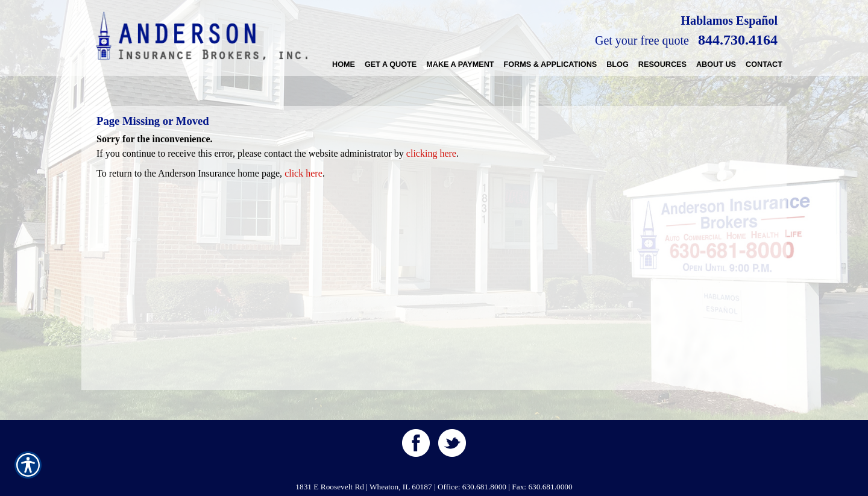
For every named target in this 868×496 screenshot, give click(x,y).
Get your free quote (642, 40)
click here (303, 173)
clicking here (431, 153)
